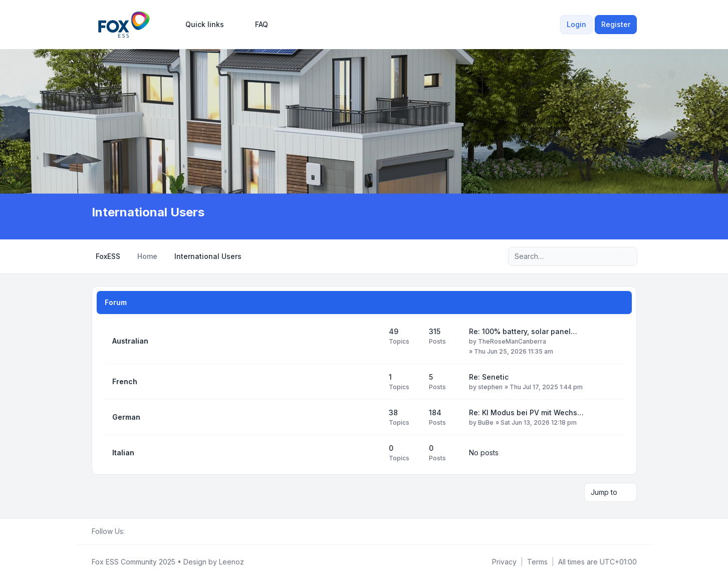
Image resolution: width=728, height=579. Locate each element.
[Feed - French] (372, 382)
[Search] (609, 256)
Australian (130, 341)
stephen (490, 387)
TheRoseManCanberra (512, 341)
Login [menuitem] (576, 24)
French (125, 381)
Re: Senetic (489, 377)
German (126, 417)
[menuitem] (200, 25)
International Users (148, 212)
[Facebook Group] (131, 531)
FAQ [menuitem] (255, 25)
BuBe (486, 422)
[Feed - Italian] (372, 453)
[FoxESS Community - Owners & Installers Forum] (124, 25)
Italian (123, 453)
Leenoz (231, 562)
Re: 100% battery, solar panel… (523, 331)
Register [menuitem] (616, 24)
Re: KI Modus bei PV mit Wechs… (526, 412)
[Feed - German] (372, 417)
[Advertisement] (364, 129)
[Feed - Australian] (372, 341)
